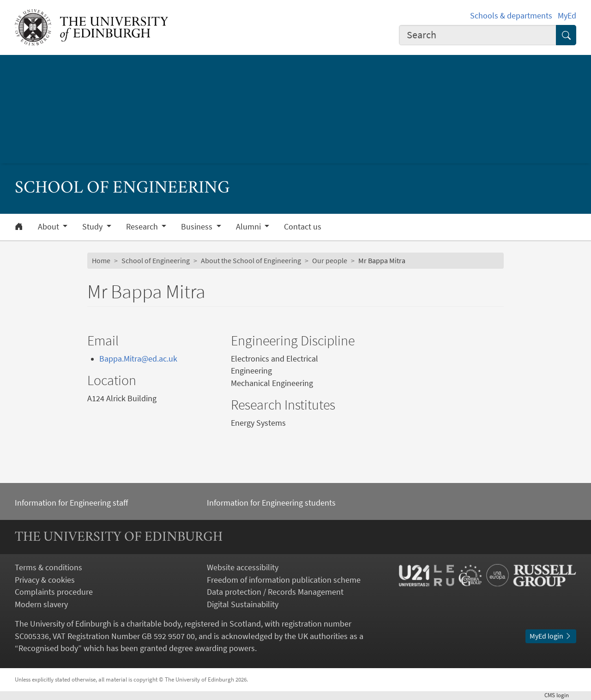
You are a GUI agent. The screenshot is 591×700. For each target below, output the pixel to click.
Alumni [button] (249, 227)
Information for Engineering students (271, 503)
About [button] (49, 227)
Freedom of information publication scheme (284, 580)
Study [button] (93, 227)
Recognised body (48, 648)
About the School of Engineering (251, 261)
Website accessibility (243, 567)
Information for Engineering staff (71, 503)
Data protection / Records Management (275, 592)
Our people (330, 261)
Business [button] (198, 227)
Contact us (303, 227)
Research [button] (143, 227)
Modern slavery (41, 604)
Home (101, 261)
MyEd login (551, 636)
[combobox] (478, 35)
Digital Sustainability (243, 604)
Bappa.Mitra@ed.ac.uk (138, 359)
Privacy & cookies (45, 580)
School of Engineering (156, 261)
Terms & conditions (48, 567)
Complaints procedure (54, 592)
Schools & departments (511, 16)
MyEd (567, 16)
